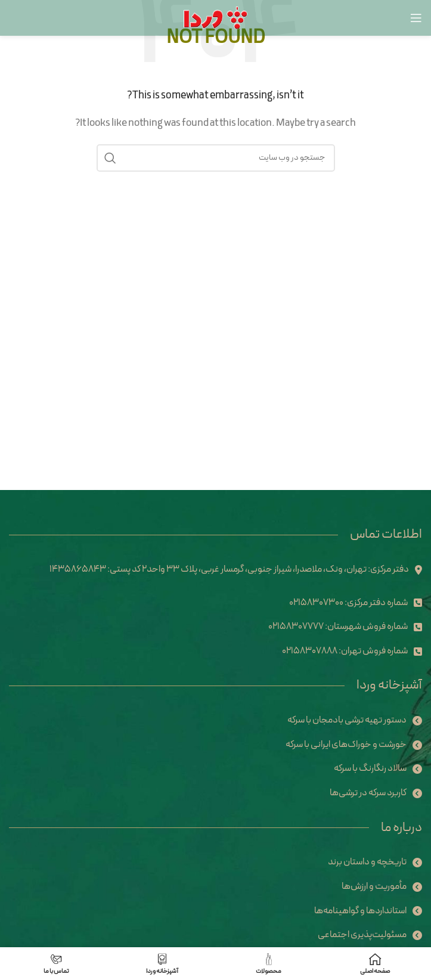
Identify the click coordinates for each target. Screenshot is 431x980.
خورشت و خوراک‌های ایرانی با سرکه (346, 745)
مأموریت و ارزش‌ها (374, 886)
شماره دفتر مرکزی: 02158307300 (348, 603)
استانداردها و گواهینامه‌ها (360, 911)
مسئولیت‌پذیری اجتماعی (362, 935)
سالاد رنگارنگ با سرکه (370, 768)
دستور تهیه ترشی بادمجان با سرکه (347, 720)
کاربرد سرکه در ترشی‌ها (368, 793)
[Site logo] (215, 17)
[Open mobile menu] (416, 18)
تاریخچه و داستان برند (367, 862)
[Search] (216, 158)
